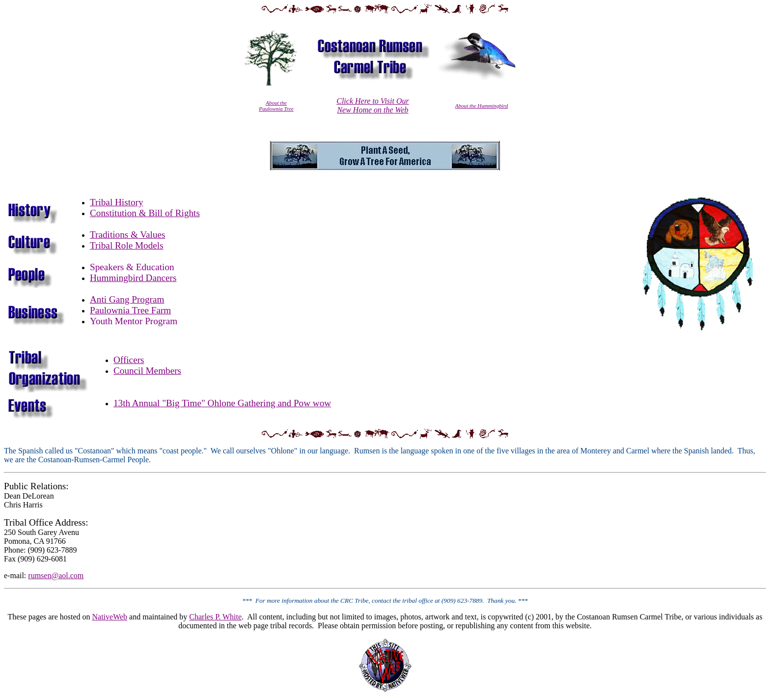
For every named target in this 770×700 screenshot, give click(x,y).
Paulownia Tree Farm (130, 310)
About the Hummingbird (482, 106)
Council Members (147, 371)
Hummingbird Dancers (133, 278)
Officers (129, 360)
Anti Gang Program (127, 299)
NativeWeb (110, 617)
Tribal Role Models (127, 245)
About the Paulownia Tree (276, 106)
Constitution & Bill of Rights (145, 213)
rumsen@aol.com (56, 575)
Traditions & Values (128, 235)
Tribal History (117, 202)
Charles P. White (215, 617)
